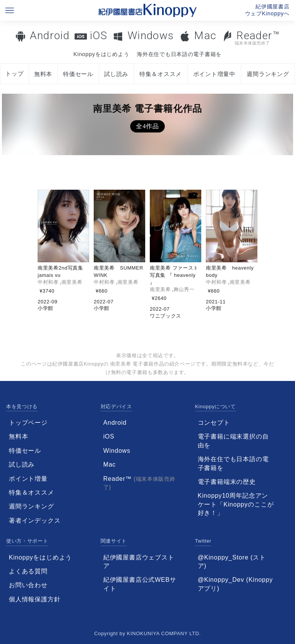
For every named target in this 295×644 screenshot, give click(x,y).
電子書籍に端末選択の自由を (233, 441)
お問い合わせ (28, 585)
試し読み (116, 74)
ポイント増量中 (214, 74)
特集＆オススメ (161, 74)
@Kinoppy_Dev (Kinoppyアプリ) (235, 584)
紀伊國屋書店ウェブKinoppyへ (267, 10)
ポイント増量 (28, 479)
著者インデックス (35, 521)
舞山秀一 (184, 289)
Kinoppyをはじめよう (101, 54)
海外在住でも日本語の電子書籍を (179, 54)
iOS (99, 36)
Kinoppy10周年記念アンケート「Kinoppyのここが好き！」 (236, 504)
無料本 (43, 74)
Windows (151, 36)
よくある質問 (28, 571)
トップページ (28, 423)
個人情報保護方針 (35, 599)
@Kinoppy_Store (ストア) (232, 562)
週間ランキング (268, 74)
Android (50, 36)
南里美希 (72, 282)
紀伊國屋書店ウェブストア (139, 562)
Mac (205, 36)
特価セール (78, 74)
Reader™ (251, 37)
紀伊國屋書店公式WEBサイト (140, 584)
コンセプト (214, 423)
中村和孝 (48, 282)
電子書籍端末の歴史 (227, 482)
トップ (14, 74)
